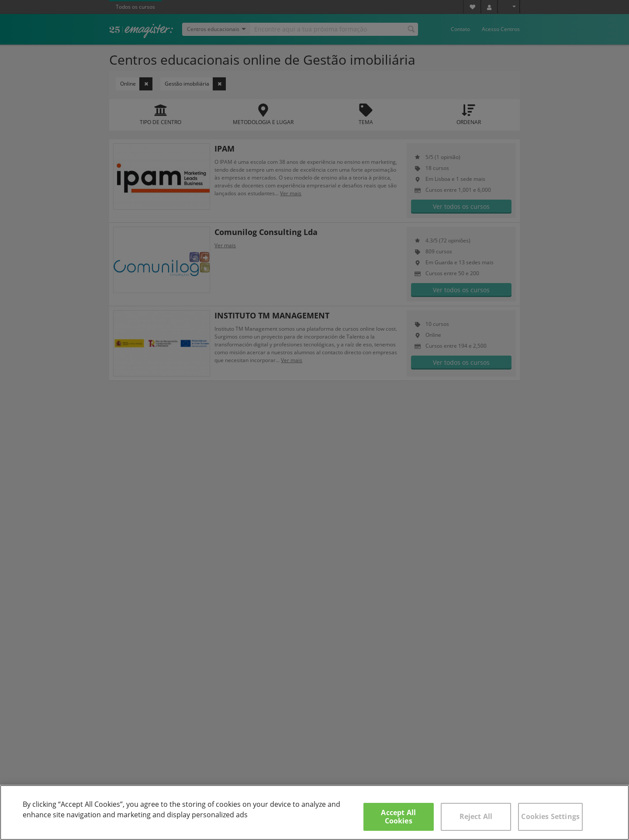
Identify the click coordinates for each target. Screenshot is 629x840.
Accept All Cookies (398, 817)
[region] (314, 812)
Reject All (476, 816)
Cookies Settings (550, 816)
